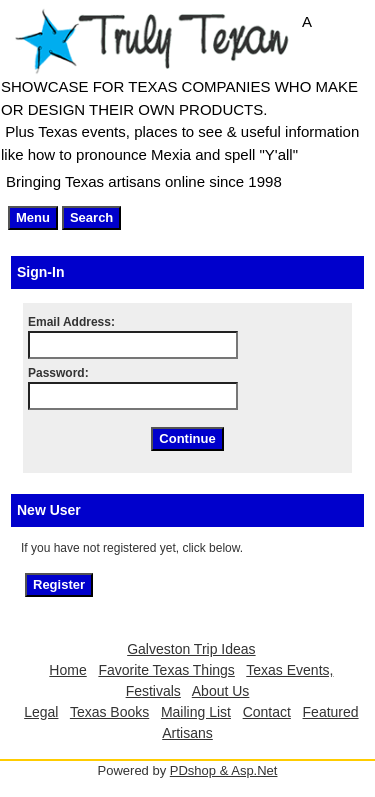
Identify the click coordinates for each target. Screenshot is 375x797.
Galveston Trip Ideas (191, 649)
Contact (267, 712)
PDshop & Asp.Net (224, 770)
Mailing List (196, 712)
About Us (221, 691)
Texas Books (109, 712)
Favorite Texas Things (166, 670)
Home (67, 670)
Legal (41, 712)
